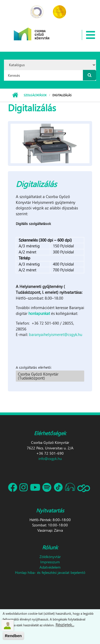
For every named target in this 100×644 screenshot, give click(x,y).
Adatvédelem (50, 567)
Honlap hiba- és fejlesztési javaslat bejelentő (50, 572)
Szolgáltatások (35, 95)
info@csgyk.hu (50, 458)
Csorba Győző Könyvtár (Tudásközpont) (38, 376)
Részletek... (65, 625)
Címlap (15, 95)
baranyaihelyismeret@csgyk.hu (56, 334)
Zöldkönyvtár (50, 557)
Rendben (13, 636)
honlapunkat (39, 313)
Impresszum (50, 562)
